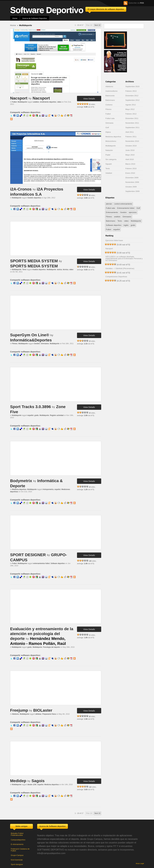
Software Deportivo (47, 10)
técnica (66, 270)
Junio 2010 (130, 150)
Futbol (14, 102)
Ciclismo (109, 105)
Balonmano (110, 100)
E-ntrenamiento (17, 844)
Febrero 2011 (131, 137)
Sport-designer (17, 864)
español (30, 415)
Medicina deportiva (19, 489)
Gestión (37, 344)
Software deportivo (58, 563)
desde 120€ (32, 785)
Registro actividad (57, 415)
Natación (109, 150)
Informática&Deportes (31, 340)
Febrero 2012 (131, 114)
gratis (37, 415)
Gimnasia (109, 123)
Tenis (24, 270)
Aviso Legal (140, 863)
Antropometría (48, 489)
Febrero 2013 (131, 91)
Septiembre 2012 (132, 100)
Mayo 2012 (130, 109)
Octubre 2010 (131, 146)
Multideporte (22, 102)
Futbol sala (110, 118)
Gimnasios (45, 344)
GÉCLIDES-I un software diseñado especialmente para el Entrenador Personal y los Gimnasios (124, 259)
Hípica (108, 132)
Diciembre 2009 (132, 178)
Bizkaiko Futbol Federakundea (17, 834)
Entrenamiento (112, 212)
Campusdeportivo (18, 840)
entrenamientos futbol (41, 563)
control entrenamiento (123, 204)
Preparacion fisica (49, 714)
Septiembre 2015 (132, 87)
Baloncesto (110, 96)
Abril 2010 (130, 159)
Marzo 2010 (130, 164)
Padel (108, 155)
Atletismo (15, 714)
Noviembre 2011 (132, 123)
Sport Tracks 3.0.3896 (30, 407)
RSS (142, 3)
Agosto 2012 (131, 105)
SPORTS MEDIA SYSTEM (34, 261)
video (59, 102)
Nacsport (19, 98)
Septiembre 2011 (132, 128)
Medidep (18, 781)
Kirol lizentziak (17, 860)
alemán (109, 204)
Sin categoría (111, 159)
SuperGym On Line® (30, 335)
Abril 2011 (130, 132)
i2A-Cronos (21, 189)
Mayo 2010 (130, 155)
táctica (59, 270)
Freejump (19, 710)
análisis (36, 102)
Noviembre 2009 (132, 182)
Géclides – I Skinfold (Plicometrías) (120, 268)
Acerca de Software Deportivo (35, 18)
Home (15, 18)
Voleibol (109, 173)
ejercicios (133, 212)
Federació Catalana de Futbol (20, 850)
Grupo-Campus (17, 855)
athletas (38, 714)
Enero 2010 (130, 173)
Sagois (38, 781)
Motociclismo (111, 141)
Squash (109, 164)
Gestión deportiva (34, 198)
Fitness (15, 344)
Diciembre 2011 (132, 118)
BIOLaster (43, 710)
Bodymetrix (21, 481)
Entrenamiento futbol (126, 208)
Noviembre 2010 (132, 141)
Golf (107, 128)
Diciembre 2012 (132, 96)
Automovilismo (112, 91)
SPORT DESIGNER (28, 555)
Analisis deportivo (39, 270)
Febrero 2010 (131, 169)
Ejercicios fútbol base (114, 240)
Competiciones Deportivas (116, 277)
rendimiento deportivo (48, 102)
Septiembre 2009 (132, 191)
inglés (126, 225)
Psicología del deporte (51, 647)
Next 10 (97, 25)
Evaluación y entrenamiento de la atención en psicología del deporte (42, 634)
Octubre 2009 (131, 187)
